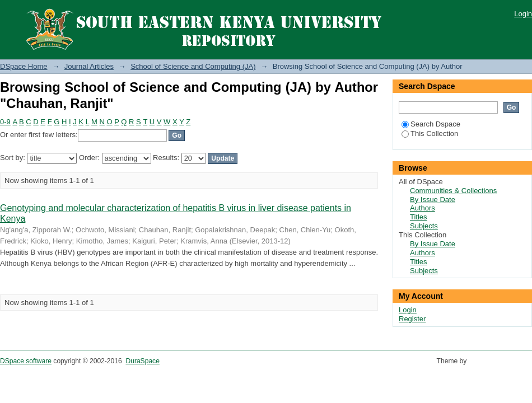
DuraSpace (142, 361)
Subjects (424, 226)
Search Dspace (431, 124)
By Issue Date (433, 200)
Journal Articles (89, 66)
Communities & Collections (453, 191)
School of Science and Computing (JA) (193, 66)
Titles (419, 217)
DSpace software (26, 361)
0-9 (5, 122)
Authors (423, 208)
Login (523, 14)
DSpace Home (24, 66)
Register (412, 319)
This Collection (430, 133)
